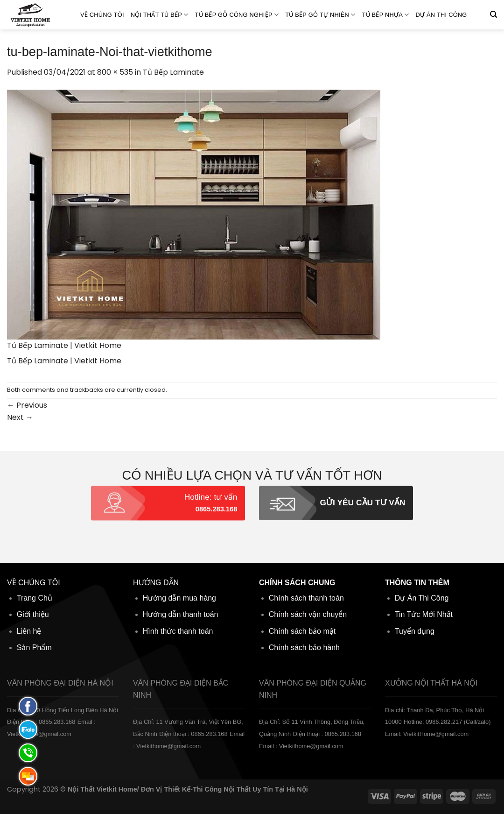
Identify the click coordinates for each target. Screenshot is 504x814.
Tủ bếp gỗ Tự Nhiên (320, 15)
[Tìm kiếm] (493, 14)
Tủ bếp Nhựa (385, 15)
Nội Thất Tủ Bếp (160, 15)
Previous (27, 405)
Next (20, 417)
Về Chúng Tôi (102, 15)
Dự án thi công (441, 15)
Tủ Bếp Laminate (173, 72)
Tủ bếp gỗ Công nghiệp (237, 15)
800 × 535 (115, 72)
